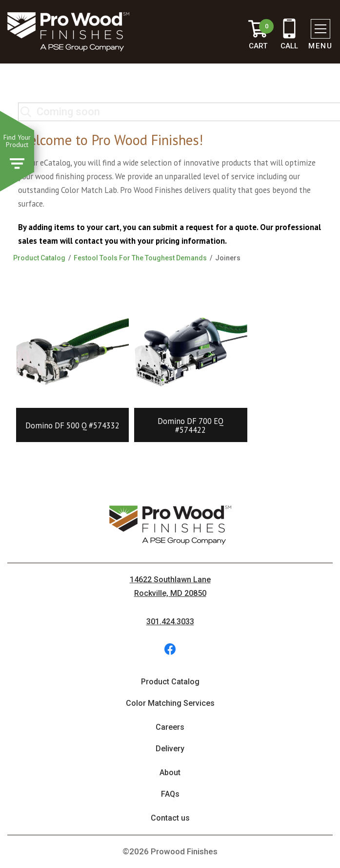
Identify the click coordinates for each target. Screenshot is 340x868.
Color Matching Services (170, 703)
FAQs (170, 794)
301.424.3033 (170, 622)
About (170, 773)
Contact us (170, 818)
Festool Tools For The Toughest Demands (140, 258)
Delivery (170, 749)
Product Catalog (39, 258)
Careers (170, 727)
